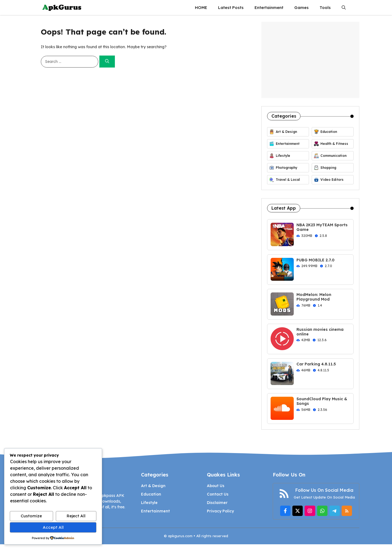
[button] (344, 7)
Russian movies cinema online (320, 332)
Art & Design (153, 486)
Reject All (76, 516)
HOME (201, 7)
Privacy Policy (220, 511)
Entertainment (269, 7)
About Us (216, 486)
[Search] (107, 62)
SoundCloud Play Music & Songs (322, 401)
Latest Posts (231, 7)
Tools (325, 7)
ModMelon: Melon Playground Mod (314, 297)
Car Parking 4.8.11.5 (316, 364)
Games (301, 7)
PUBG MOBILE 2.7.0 (316, 260)
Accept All (53, 527)
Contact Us (218, 494)
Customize (31, 516)
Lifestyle (149, 503)
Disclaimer (217, 503)
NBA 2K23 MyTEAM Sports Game (322, 227)
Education (151, 494)
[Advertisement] (310, 60)
